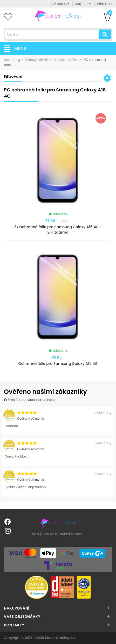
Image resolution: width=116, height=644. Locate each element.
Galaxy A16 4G (37, 60)
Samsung (12, 60)
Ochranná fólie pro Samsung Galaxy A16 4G (58, 364)
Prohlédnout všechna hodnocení (31, 400)
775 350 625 (60, 4)
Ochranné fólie (66, 60)
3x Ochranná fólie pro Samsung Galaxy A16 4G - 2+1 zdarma (58, 230)
